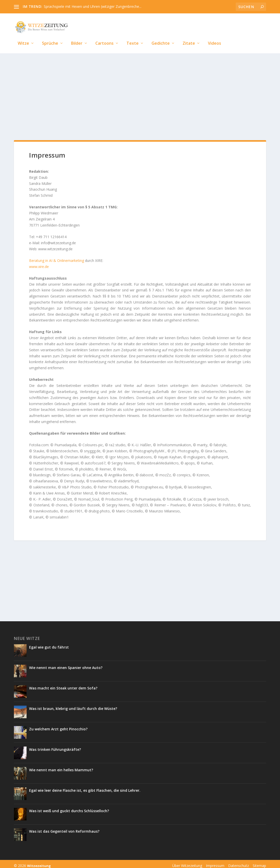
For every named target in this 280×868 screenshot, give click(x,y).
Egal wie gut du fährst (49, 644)
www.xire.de (39, 263)
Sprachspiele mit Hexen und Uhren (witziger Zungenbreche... (93, 6)
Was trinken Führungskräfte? (55, 746)
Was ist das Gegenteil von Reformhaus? (64, 828)
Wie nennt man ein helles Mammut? (61, 766)
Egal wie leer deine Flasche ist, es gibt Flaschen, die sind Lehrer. (85, 787)
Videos (214, 36)
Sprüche (50, 36)
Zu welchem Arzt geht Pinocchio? (58, 725)
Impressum (215, 862)
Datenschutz (239, 862)
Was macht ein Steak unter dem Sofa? (63, 685)
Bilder (77, 36)
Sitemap (259, 862)
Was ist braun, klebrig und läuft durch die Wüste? (73, 705)
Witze (23, 36)
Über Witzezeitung (187, 862)
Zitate (189, 36)
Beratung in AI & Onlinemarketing (57, 257)
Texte (133, 36)
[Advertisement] (140, 91)
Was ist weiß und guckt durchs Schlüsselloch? (70, 807)
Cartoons (104, 36)
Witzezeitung (39, 862)
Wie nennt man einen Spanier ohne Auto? (66, 664)
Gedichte (161, 36)
